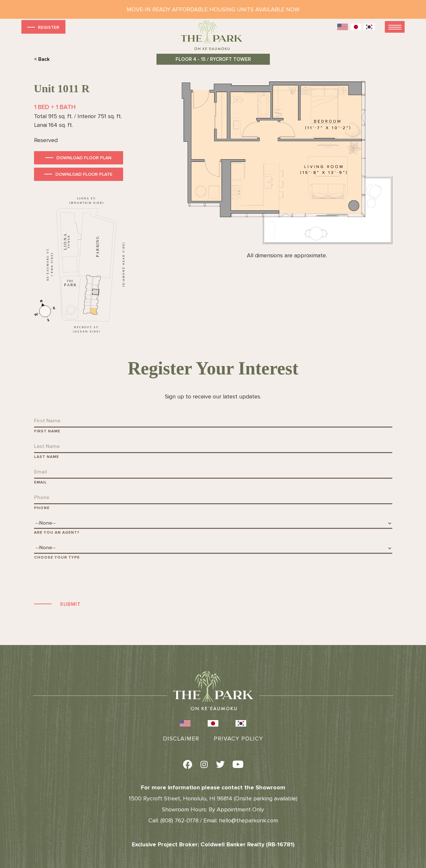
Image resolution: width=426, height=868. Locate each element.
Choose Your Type (57, 557)
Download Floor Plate (84, 174)
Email (40, 482)
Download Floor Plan (84, 158)
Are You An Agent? (57, 533)
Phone (42, 508)
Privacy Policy (238, 739)
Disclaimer (181, 739)
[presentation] (83, 579)
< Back (42, 59)
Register (43, 27)
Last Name (46, 457)
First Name (47, 431)
